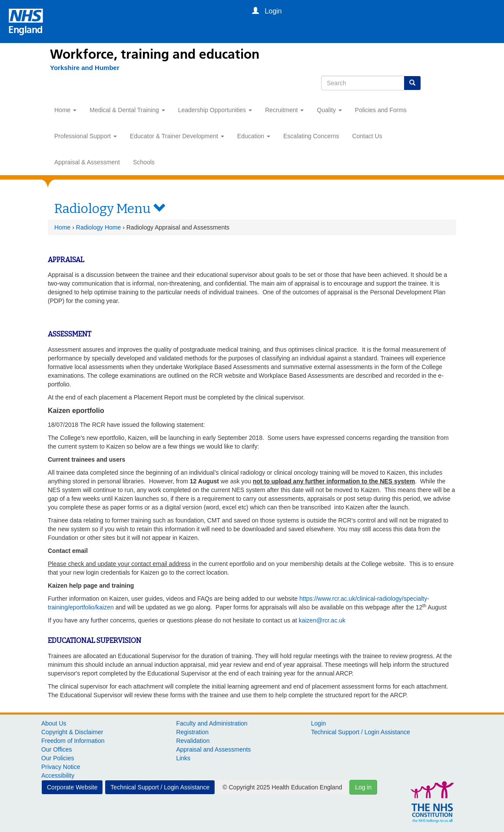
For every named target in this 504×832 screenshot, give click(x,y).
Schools (144, 162)
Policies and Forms (381, 110)
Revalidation (193, 741)
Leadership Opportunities (215, 110)
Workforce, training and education (155, 54)
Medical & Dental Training (127, 110)
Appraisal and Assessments (213, 749)
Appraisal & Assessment (87, 162)
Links (183, 758)
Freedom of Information (73, 741)
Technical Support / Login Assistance (361, 732)
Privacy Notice (61, 767)
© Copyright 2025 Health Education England (282, 787)
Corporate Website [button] (72, 787)
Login (318, 723)
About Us (54, 723)
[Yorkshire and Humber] (80, 68)
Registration (192, 732)
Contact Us (367, 136)
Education (254, 136)
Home (65, 110)
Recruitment (284, 110)
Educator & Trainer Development (177, 136)
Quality (329, 110)
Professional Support (86, 136)
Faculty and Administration (212, 723)
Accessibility (58, 775)
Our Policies (58, 758)
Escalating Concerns (311, 136)
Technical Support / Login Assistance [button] (160, 787)
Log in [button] (363, 787)
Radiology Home (99, 227)
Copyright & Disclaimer (72, 732)
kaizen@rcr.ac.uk (322, 620)
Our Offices (57, 749)
